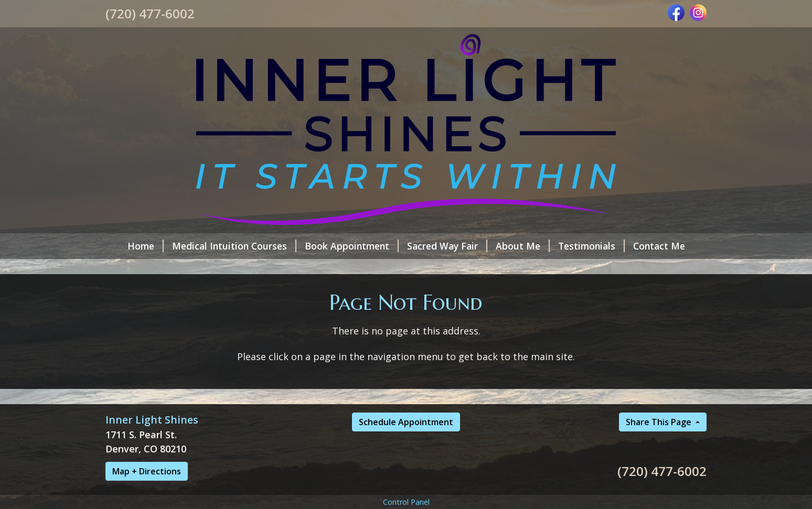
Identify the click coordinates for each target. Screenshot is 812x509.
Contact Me (659, 246)
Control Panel (406, 502)
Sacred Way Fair (447, 246)
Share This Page (660, 422)
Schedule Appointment (406, 422)
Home (146, 246)
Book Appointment (352, 246)
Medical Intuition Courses (234, 246)
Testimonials (591, 246)
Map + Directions (147, 471)
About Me (523, 246)
